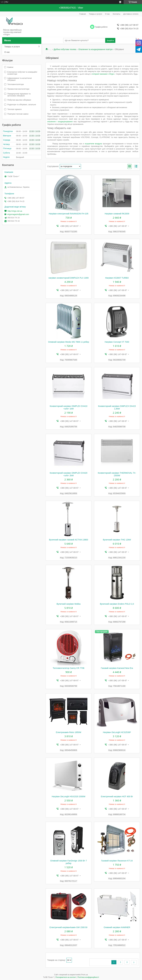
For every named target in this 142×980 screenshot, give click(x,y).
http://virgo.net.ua (15, 211)
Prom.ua (85, 975)
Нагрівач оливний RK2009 (117, 214)
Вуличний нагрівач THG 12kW (117, 540)
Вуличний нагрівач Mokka (68, 604)
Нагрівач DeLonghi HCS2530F (117, 732)
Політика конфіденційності (88, 977)
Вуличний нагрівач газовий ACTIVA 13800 (69, 540)
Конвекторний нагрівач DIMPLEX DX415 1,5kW (117, 407)
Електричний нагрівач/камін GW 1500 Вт (69, 927)
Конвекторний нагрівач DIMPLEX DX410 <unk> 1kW (69, 407)
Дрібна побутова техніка (65, 49)
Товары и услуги (96, 14)
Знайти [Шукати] (110, 40)
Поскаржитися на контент (66, 977)
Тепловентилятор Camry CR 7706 (69, 668)
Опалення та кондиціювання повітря (95, 49)
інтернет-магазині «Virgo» (103, 74)
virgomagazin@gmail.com (18, 214)
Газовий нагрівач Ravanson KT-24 (117, 861)
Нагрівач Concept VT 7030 (117, 342)
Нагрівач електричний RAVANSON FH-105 (69, 214)
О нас (107, 14)
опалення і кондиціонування (60, 122)
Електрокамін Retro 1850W (69, 732)
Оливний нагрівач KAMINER (117, 927)
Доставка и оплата (131, 14)
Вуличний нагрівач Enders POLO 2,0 (117, 604)
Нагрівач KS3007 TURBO (117, 278)
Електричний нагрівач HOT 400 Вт (117, 796)
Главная (83, 14)
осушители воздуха (93, 144)
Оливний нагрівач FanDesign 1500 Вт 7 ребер (69, 862)
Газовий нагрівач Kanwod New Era (117, 668)
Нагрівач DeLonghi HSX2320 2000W (69, 796)
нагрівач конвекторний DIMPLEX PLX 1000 (69, 278)
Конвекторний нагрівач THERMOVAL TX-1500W (117, 474)
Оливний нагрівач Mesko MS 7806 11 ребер (69, 342)
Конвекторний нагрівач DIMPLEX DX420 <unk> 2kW (69, 474)
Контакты (116, 14)
